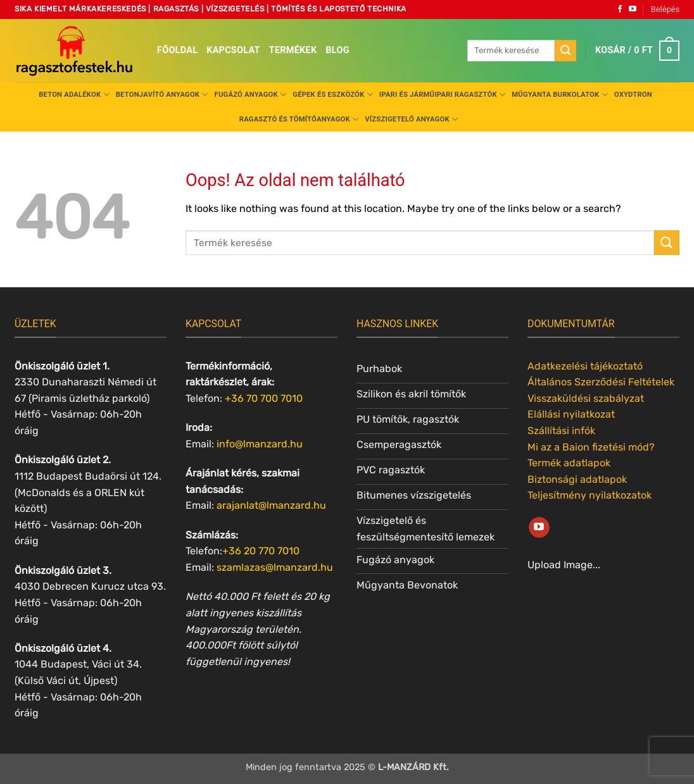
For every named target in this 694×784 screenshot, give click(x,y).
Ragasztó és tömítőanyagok (299, 119)
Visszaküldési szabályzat (586, 398)
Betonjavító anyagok (162, 95)
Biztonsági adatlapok (577, 479)
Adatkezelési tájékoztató (585, 366)
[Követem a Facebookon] (620, 9)
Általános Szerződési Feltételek (601, 382)
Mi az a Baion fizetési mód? (591, 447)
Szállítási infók (561, 431)
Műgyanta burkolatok (560, 95)
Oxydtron (633, 95)
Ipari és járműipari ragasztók (443, 95)
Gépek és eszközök (332, 95)
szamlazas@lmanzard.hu (275, 567)
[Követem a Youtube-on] (633, 9)
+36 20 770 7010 (261, 551)
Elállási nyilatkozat (571, 414)
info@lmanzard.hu (260, 444)
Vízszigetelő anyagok (411, 119)
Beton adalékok (74, 95)
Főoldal (177, 50)
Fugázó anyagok (251, 95)
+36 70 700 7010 (264, 398)
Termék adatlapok (569, 463)
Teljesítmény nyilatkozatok (590, 495)
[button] (665, 9)
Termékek (293, 50)
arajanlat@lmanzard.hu (271, 505)
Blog (337, 50)
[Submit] (565, 51)
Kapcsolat (233, 50)
